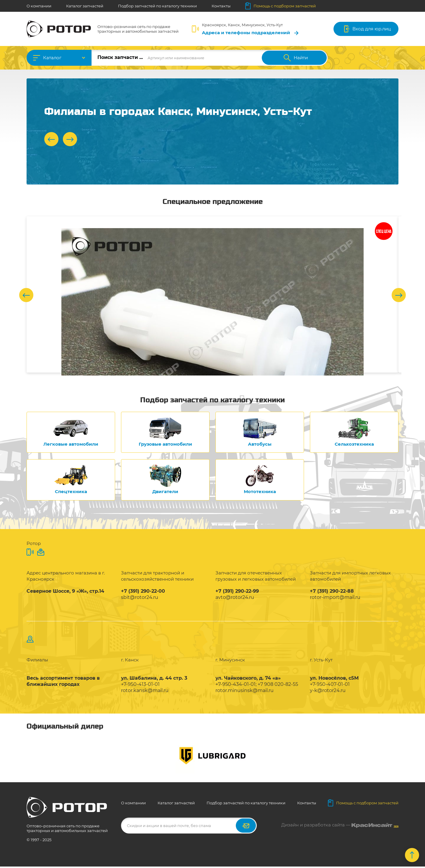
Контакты (221, 6)
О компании (39, 6)
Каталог (52, 58)
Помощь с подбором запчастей (281, 6)
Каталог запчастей (85, 6)
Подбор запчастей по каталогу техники (157, 6)
